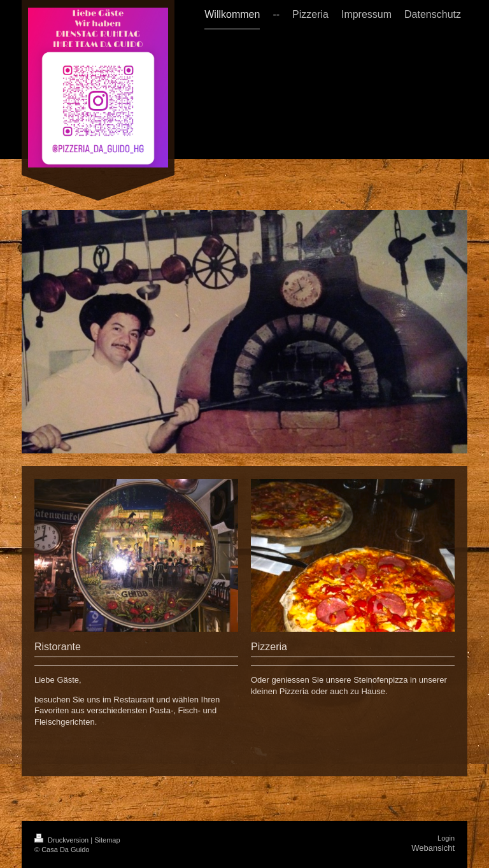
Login (446, 838)
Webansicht (433, 848)
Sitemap (107, 840)
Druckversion (62, 840)
